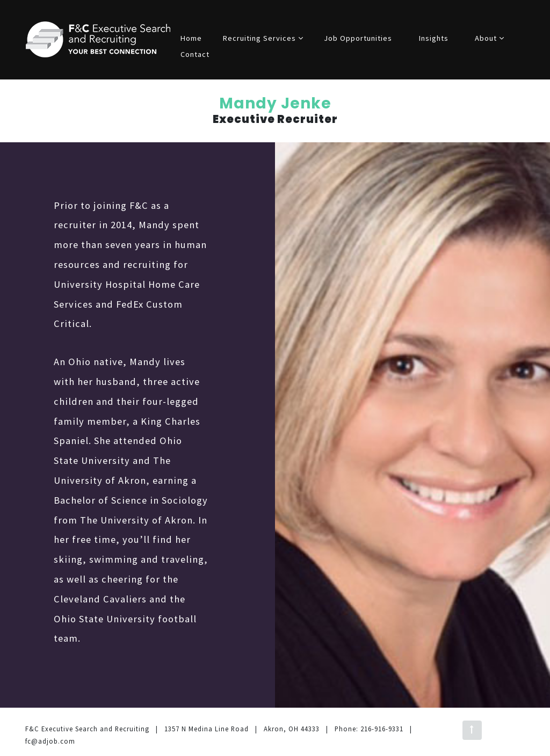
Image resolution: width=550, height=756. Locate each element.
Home (191, 38)
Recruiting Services (263, 38)
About (490, 38)
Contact (195, 54)
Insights (434, 38)
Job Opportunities (358, 38)
